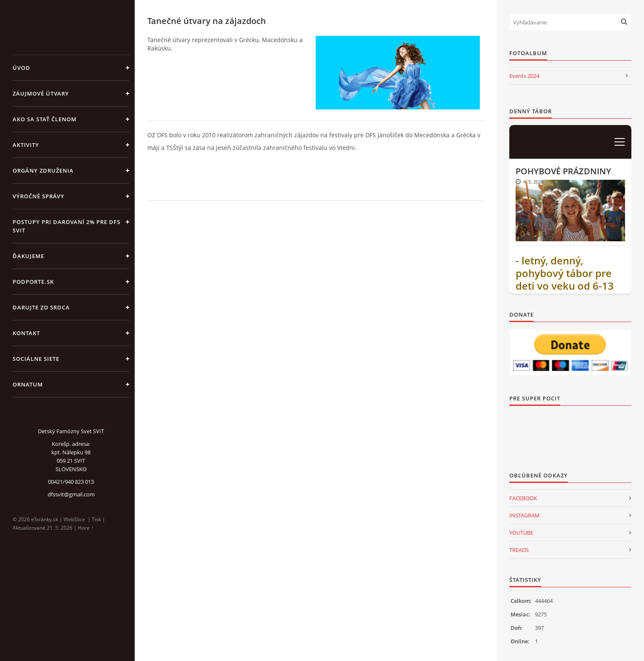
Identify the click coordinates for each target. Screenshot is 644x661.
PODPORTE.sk (33, 282)
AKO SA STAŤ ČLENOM (45, 119)
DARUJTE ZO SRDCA (41, 307)
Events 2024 (524, 76)
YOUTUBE (521, 533)
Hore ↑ (86, 528)
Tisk (96, 519)
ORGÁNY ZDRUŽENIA (43, 171)
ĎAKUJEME (28, 256)
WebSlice (74, 519)
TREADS (519, 550)
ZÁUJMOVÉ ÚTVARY (41, 93)
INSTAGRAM (524, 515)
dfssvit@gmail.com (71, 494)
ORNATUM (28, 384)
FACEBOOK (523, 498)
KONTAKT (26, 333)
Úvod (21, 68)
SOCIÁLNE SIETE (36, 359)
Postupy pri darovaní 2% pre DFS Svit (67, 226)
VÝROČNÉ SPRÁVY (39, 196)
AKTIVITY (26, 145)
